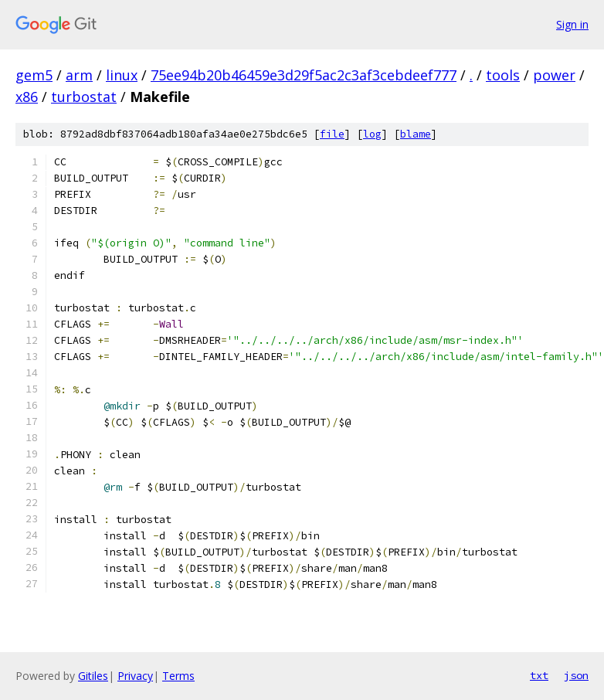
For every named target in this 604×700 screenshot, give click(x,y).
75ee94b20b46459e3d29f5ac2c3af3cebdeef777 (304, 75)
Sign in (572, 24)
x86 (27, 97)
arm (79, 75)
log (372, 134)
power (554, 75)
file (332, 134)
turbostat (84, 97)
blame (416, 134)
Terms (178, 676)
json (576, 675)
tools (503, 75)
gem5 (34, 75)
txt (539, 675)
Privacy (135, 676)
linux (122, 75)
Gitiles (93, 676)
